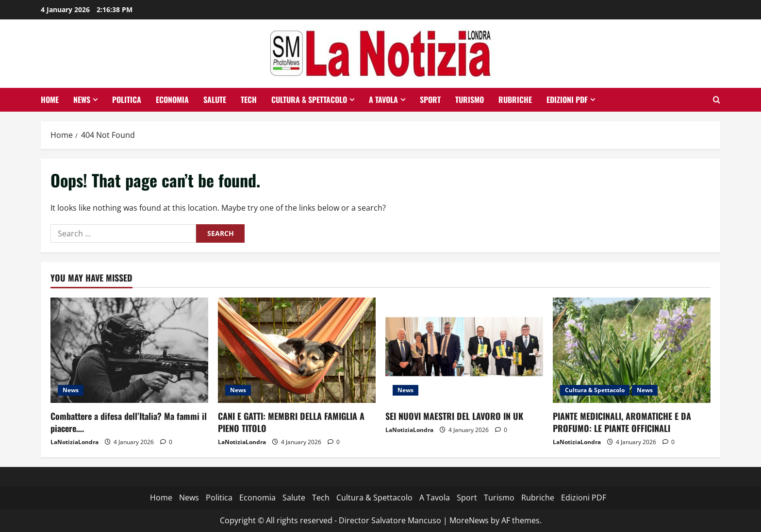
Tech (249, 100)
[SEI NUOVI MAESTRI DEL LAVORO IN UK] (464, 350)
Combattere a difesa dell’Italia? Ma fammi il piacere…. (129, 422)
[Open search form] (717, 100)
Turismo (470, 100)
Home (50, 100)
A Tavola (383, 100)
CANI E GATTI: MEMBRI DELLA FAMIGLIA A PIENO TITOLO (291, 422)
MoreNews (469, 520)
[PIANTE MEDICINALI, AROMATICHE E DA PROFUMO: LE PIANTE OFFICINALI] (632, 350)
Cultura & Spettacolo (309, 100)
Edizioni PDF (567, 100)
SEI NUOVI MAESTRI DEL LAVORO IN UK (454, 416)
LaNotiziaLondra (74, 442)
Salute (215, 100)
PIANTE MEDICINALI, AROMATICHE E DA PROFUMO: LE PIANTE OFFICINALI (622, 422)
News (82, 100)
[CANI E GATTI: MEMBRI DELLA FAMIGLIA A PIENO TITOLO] (297, 350)
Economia (172, 100)
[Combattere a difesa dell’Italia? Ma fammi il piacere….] (129, 350)
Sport (430, 100)
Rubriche (515, 100)
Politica (127, 100)
